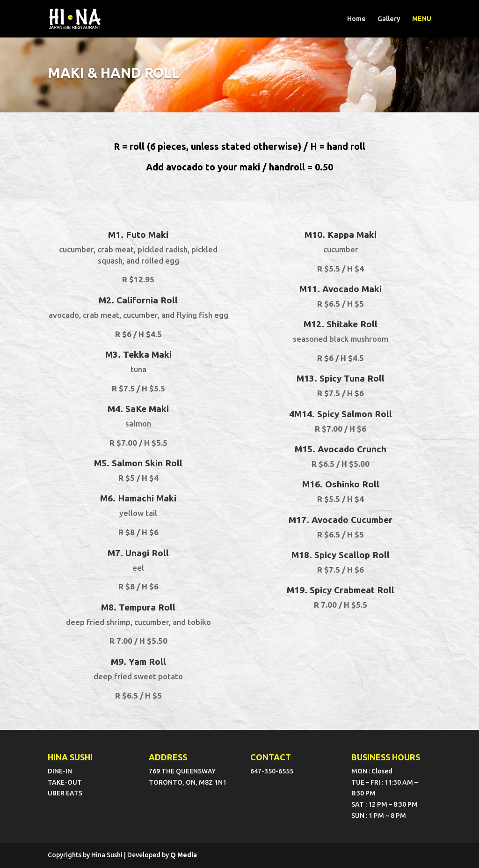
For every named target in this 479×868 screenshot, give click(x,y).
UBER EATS (65, 793)
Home (356, 19)
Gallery (389, 19)
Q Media (184, 855)
